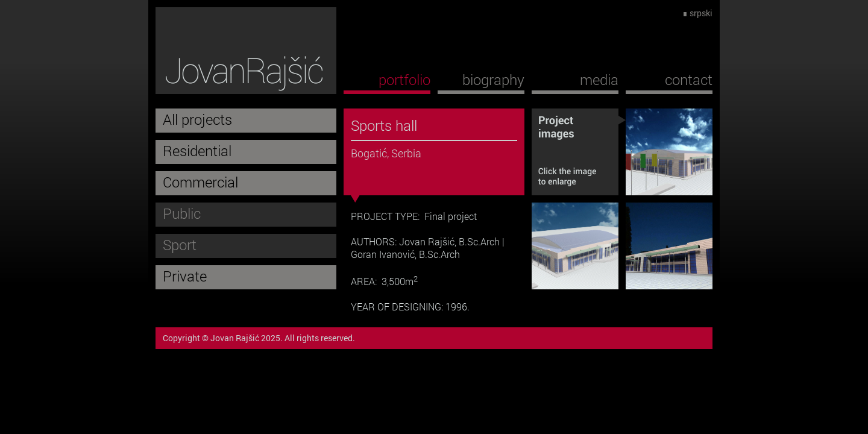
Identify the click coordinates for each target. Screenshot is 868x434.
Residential (197, 151)
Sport (180, 245)
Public (182, 213)
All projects (197, 119)
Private (185, 276)
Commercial (200, 182)
